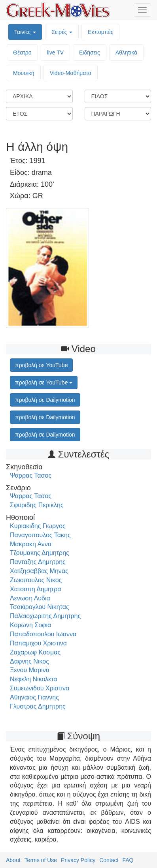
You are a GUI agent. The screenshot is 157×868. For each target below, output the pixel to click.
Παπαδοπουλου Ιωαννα (43, 634)
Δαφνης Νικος (29, 661)
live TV (56, 52)
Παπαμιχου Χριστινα (38, 643)
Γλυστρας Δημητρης (38, 706)
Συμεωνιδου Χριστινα (40, 688)
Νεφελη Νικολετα (34, 679)
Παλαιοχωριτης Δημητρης (45, 616)
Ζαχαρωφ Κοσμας (35, 652)
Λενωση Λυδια (30, 598)
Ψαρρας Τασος (31, 475)
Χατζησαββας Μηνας (39, 571)
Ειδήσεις (90, 52)
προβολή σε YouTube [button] (41, 365)
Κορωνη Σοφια (30, 625)
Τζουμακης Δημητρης (40, 553)
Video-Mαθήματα (71, 73)
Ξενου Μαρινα (30, 670)
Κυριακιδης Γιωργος (38, 526)
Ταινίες (25, 32)
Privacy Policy (78, 860)
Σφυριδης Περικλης (37, 505)
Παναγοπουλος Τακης (40, 535)
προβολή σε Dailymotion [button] (45, 400)
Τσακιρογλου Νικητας (40, 607)
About (13, 860)
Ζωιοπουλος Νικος (36, 580)
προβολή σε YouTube (44, 382)
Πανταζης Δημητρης (38, 562)
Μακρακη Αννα (31, 544)
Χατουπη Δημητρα (36, 589)
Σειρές (62, 32)
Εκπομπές (100, 32)
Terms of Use (41, 860)
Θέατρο (22, 52)
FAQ (128, 860)
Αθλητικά (126, 52)
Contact (109, 860)
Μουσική (24, 73)
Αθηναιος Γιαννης (34, 697)
